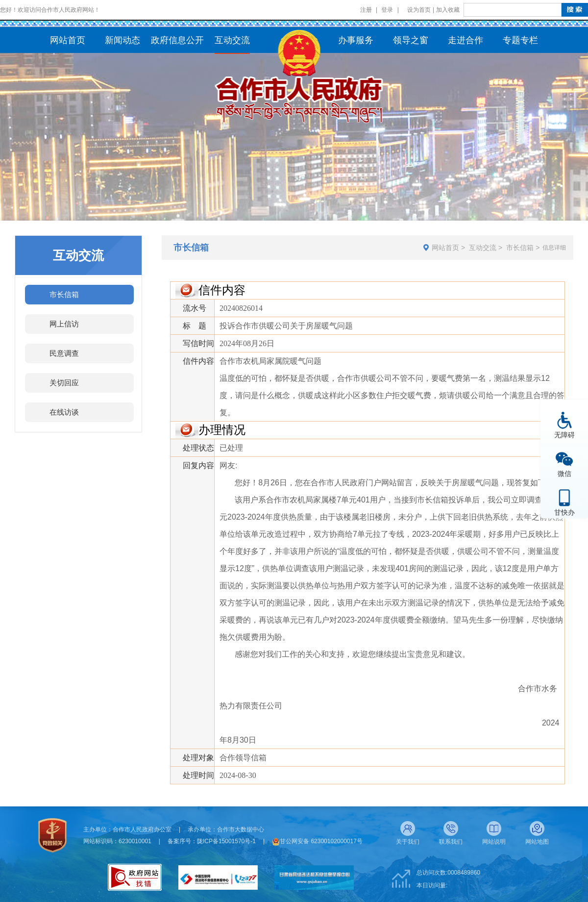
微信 (564, 473)
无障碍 (564, 435)
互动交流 (483, 248)
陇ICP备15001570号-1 (226, 841)
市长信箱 (64, 294)
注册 (366, 10)
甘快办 (564, 512)
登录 (387, 10)
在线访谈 (64, 412)
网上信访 (64, 324)
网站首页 (445, 248)
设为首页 (419, 10)
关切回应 (64, 383)
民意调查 (64, 353)
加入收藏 (448, 10)
